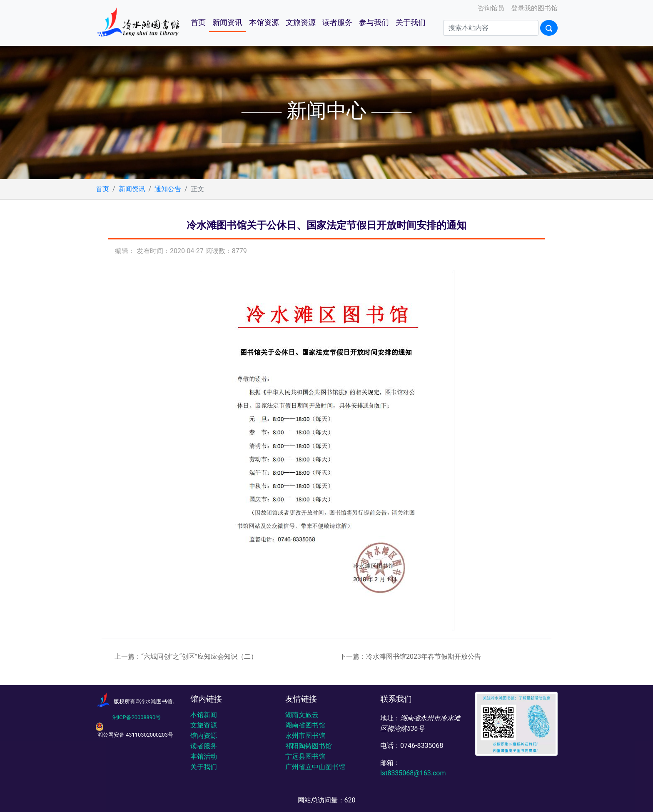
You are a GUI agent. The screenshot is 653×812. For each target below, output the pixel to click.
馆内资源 (204, 736)
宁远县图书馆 (305, 756)
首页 (198, 22)
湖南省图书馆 (305, 725)
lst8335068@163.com (413, 773)
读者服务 (337, 22)
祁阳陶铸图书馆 (309, 746)
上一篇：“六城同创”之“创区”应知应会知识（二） (186, 656)
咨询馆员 (490, 8)
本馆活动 (204, 756)
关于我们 (411, 22)
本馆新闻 (204, 715)
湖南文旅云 (302, 715)
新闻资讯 (227, 22)
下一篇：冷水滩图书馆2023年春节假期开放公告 (410, 656)
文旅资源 (301, 22)
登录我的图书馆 (533, 8)
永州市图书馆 (305, 736)
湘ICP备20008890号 (137, 717)
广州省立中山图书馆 (315, 767)
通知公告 (168, 189)
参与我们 (374, 22)
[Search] (491, 28)
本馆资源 (264, 22)
